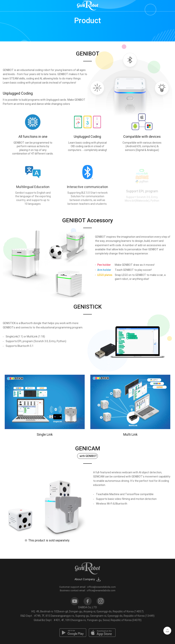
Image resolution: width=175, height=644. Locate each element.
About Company (85, 579)
